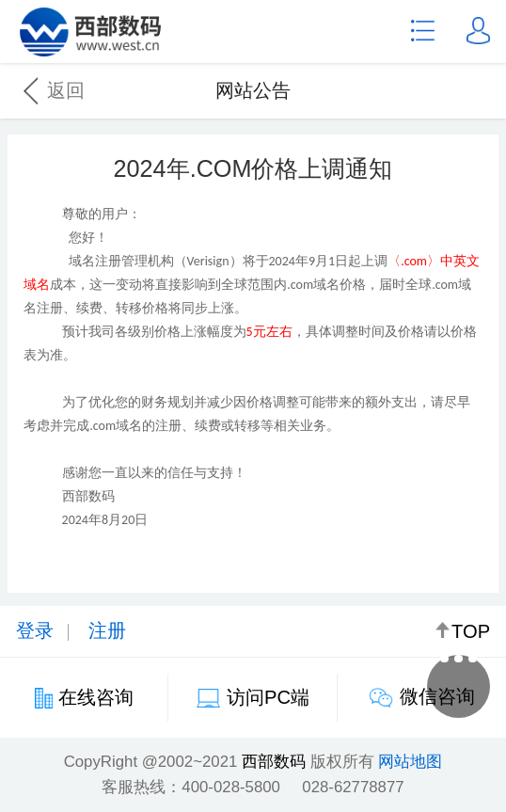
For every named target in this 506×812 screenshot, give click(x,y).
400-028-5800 (231, 787)
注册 (107, 630)
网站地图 (410, 762)
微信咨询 (437, 696)
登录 (35, 630)
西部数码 (274, 762)
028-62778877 (353, 787)
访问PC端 (268, 697)
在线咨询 (96, 697)
